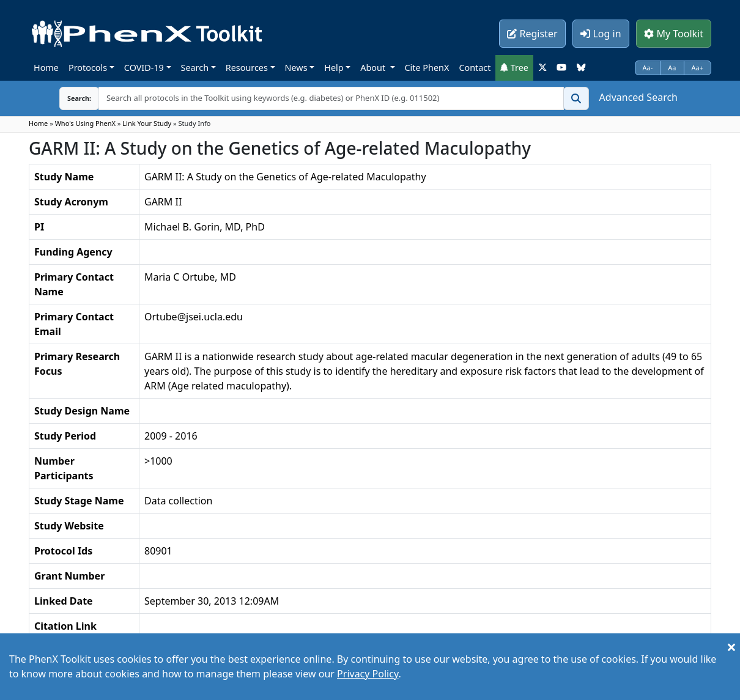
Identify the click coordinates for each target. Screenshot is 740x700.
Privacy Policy (368, 674)
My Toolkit (674, 34)
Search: (70, 98)
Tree (514, 68)
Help (334, 68)
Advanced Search (638, 97)
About (374, 68)
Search (195, 68)
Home (46, 68)
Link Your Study (147, 123)
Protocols (88, 68)
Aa (672, 68)
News (296, 68)
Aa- (648, 68)
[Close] (731, 647)
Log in (601, 34)
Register (532, 34)
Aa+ (698, 68)
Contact (475, 68)
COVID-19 (144, 68)
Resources (247, 68)
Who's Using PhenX (85, 123)
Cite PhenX (427, 68)
